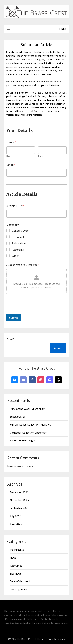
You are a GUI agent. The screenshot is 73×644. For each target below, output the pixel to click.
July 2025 (16, 516)
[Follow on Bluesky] (15, 380)
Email (11, 165)
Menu (62, 29)
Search (12, 339)
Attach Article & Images (23, 265)
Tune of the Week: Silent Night (28, 409)
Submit (14, 318)
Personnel (18, 237)
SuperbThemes (56, 639)
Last (41, 156)
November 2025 (19, 500)
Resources (16, 566)
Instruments (17, 550)
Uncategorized (18, 589)
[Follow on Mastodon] (50, 380)
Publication (19, 243)
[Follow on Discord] (23, 380)
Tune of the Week (20, 581)
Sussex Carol (17, 417)
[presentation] (33, 312)
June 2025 (16, 524)
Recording (18, 249)
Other (15, 256)
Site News (16, 573)
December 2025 (19, 492)
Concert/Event (21, 230)
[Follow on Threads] (58, 380)
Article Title (15, 206)
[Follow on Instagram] (41, 380)
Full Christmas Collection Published (30, 424)
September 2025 (19, 508)
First (9, 156)
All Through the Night (23, 440)
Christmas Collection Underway (28, 433)
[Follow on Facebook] (32, 380)
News (13, 557)
